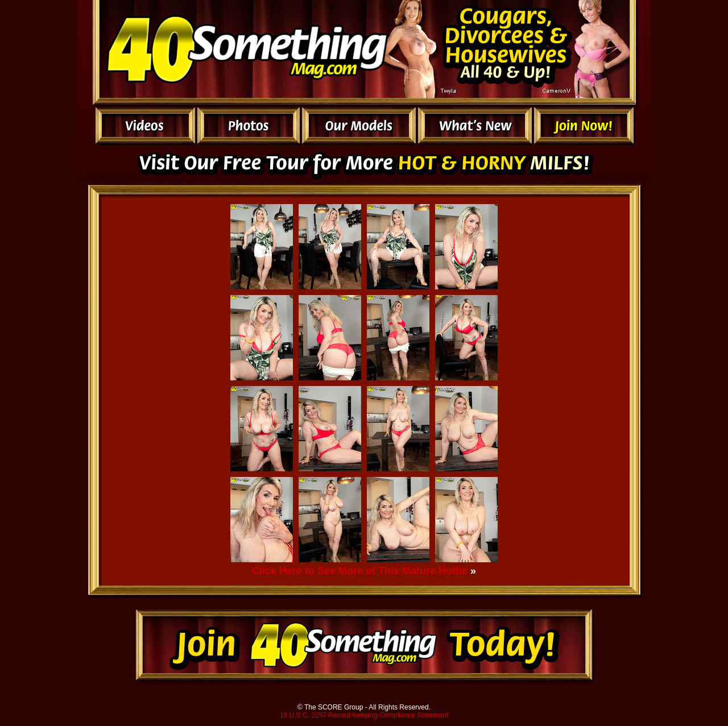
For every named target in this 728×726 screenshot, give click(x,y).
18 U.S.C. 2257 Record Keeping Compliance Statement (364, 715)
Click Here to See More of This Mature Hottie (360, 571)
